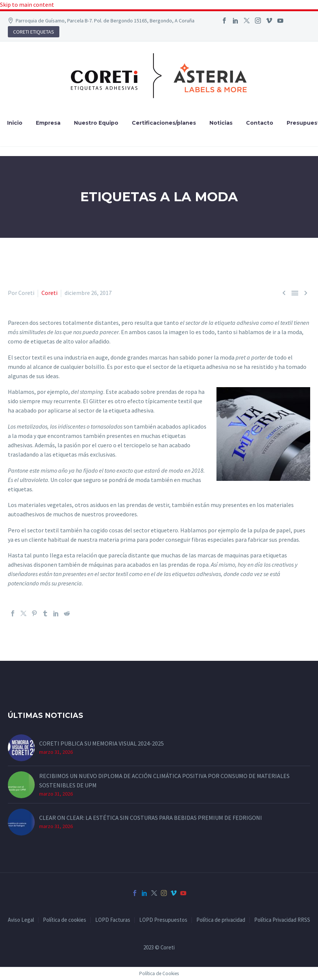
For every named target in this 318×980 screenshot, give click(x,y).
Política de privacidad (221, 920)
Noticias (221, 123)
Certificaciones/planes (164, 123)
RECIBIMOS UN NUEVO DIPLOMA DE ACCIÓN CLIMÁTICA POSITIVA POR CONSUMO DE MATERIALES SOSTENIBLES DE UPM (164, 780)
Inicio (15, 123)
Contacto (260, 123)
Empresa (48, 123)
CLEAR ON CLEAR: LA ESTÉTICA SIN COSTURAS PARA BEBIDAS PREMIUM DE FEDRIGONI (151, 818)
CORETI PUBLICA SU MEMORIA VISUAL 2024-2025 (102, 743)
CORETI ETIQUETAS (34, 32)
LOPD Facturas (113, 920)
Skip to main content (27, 4)
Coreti (49, 293)
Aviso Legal (21, 920)
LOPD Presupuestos (163, 920)
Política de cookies (65, 920)
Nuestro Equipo (96, 123)
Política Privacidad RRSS (282, 920)
